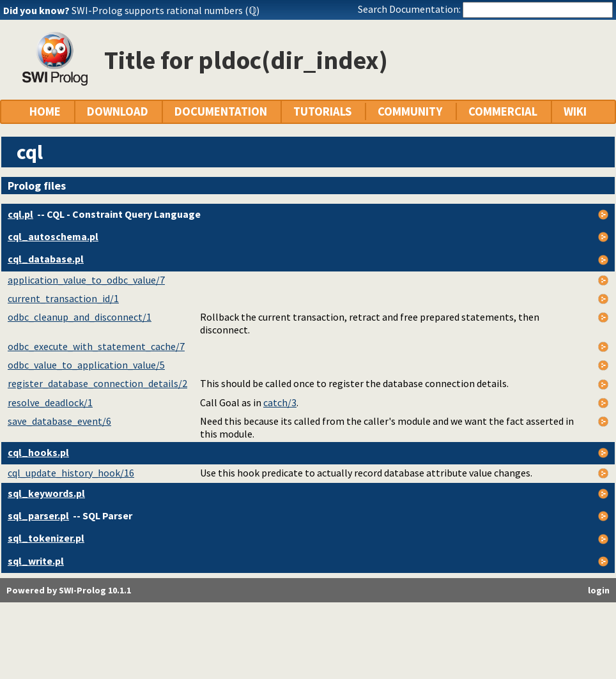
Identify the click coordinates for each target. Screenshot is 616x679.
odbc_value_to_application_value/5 (86, 365)
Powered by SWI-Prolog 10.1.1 (69, 590)
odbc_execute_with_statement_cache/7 (96, 346)
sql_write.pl (36, 561)
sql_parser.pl (38, 515)
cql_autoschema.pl (53, 236)
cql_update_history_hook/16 (71, 473)
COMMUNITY (410, 111)
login (599, 590)
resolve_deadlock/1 (50, 402)
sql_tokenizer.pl (46, 538)
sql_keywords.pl (46, 493)
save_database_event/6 (59, 421)
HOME (45, 111)
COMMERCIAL (503, 111)
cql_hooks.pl (38, 452)
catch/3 (280, 402)
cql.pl (20, 214)
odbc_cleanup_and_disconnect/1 (80, 317)
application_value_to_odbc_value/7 (86, 280)
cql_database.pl (46, 259)
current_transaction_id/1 (63, 298)
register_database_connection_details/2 (97, 383)
